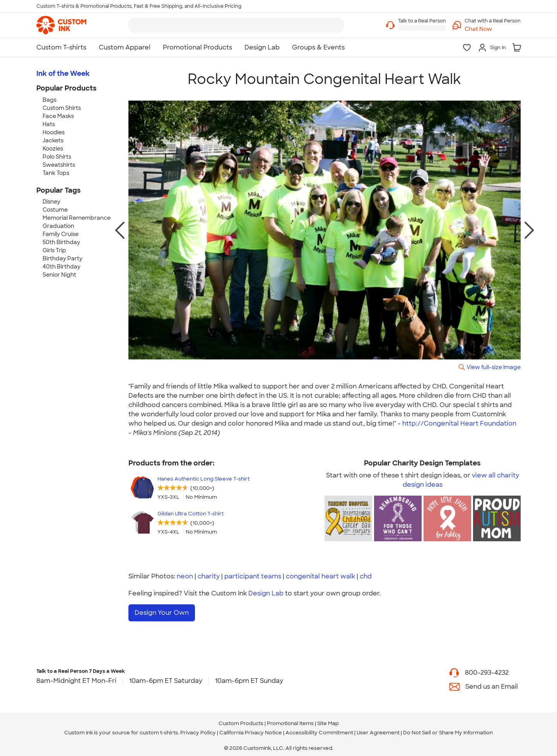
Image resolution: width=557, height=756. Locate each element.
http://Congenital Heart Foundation (459, 423)
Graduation (58, 226)
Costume (55, 210)
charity (209, 576)
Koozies (53, 149)
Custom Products (241, 720)
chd (366, 576)
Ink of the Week (63, 74)
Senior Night (59, 275)
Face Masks (58, 116)
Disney (51, 202)
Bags (50, 100)
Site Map (328, 720)
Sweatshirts (59, 165)
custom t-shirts (159, 729)
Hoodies (54, 132)
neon (185, 576)
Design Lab (266, 593)
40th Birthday (62, 267)
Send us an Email (492, 683)
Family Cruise (61, 234)
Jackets (53, 140)
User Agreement (378, 729)
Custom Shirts (62, 108)
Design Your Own (162, 613)
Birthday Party (62, 258)
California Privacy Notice (251, 729)
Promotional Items (290, 720)
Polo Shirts (57, 157)
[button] (493, 29)
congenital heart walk (320, 576)
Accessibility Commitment (319, 729)
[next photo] (529, 230)
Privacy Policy (198, 729)
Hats (49, 124)
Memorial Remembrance (77, 218)
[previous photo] (120, 230)
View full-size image (494, 367)
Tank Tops (56, 173)
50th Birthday (61, 242)
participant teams (253, 576)
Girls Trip (54, 250)
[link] (61, 25)
